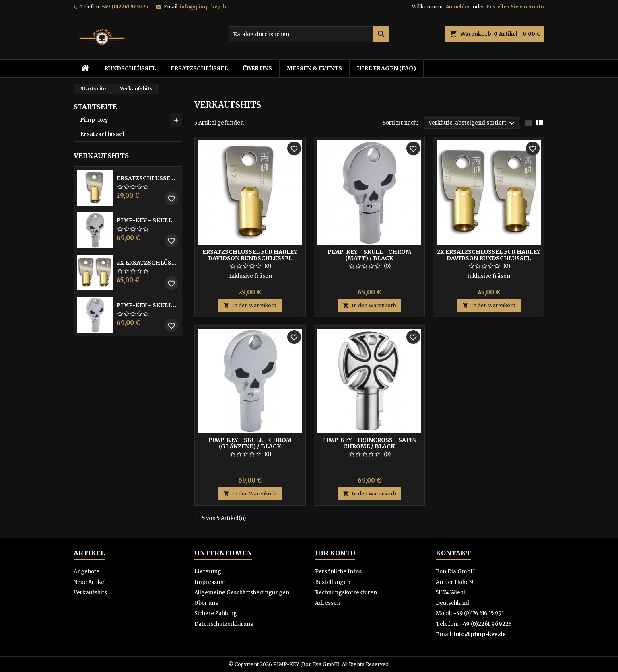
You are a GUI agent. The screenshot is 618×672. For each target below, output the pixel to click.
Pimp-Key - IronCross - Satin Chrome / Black (369, 443)
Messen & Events (314, 68)
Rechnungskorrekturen (346, 593)
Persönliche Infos (338, 572)
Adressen (328, 603)
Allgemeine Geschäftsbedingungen (242, 593)
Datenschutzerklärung (224, 624)
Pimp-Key (94, 120)
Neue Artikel (90, 582)
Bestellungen (333, 582)
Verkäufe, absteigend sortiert (473, 123)
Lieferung (208, 572)
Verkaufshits (101, 156)
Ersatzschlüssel (199, 68)
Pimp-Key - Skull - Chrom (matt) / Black (148, 220)
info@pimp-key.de (204, 7)
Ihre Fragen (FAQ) (386, 68)
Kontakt (453, 553)
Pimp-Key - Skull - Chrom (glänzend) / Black (148, 305)
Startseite (95, 107)
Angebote (87, 572)
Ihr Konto (335, 553)
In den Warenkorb (250, 305)
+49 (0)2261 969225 (125, 7)
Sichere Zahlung (216, 613)
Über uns (257, 68)
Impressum (210, 582)
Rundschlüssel (130, 68)
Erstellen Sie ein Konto (515, 7)
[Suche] (309, 34)
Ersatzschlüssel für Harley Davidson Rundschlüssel (148, 178)
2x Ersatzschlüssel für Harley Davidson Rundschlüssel (148, 263)
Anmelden (458, 7)
